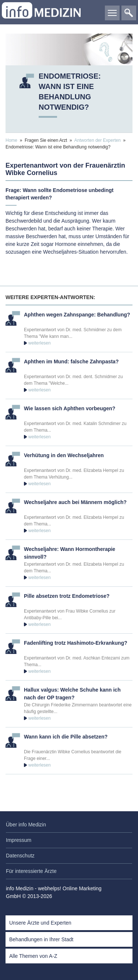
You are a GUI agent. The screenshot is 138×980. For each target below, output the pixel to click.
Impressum (19, 840)
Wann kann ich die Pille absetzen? (66, 737)
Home (11, 140)
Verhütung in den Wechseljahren (64, 455)
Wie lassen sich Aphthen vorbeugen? (70, 408)
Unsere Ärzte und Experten (40, 923)
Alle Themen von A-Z (33, 956)
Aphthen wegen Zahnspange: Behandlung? (77, 315)
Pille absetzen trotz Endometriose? (67, 596)
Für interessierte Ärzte (31, 871)
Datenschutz (20, 856)
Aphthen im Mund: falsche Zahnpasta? (71, 361)
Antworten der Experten (98, 140)
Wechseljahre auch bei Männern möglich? (75, 502)
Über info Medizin (26, 825)
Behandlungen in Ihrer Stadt (41, 939)
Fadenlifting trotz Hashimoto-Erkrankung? (76, 643)
